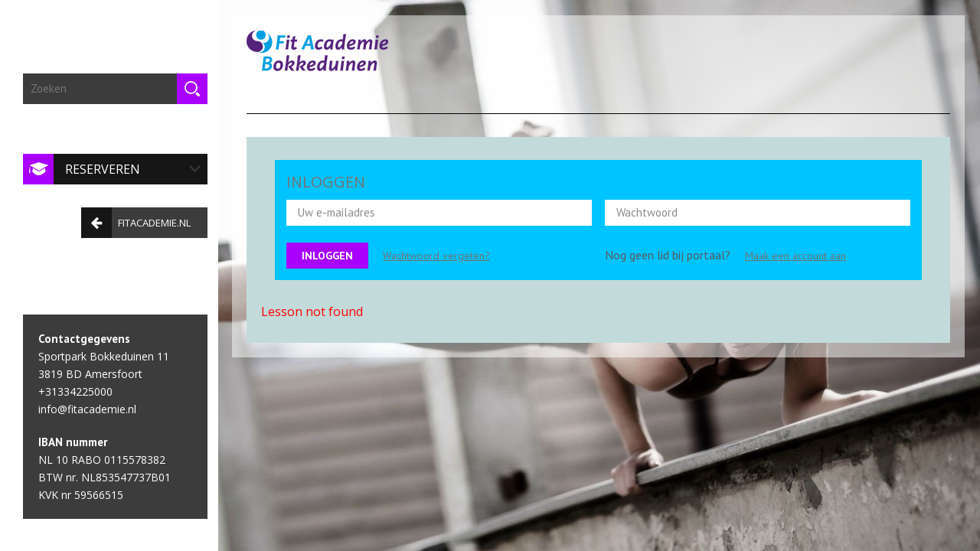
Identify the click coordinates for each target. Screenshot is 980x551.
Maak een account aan (795, 256)
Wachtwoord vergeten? (436, 256)
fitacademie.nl (132, 218)
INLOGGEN (326, 182)
